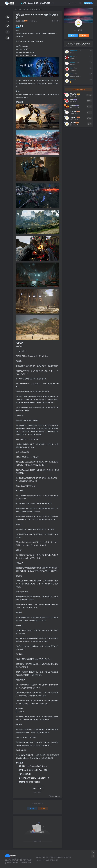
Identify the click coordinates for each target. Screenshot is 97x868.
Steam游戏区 (33, 3)
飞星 (52, 860)
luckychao (73, 111)
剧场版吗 (72, 65)
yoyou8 (72, 80)
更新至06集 (73, 70)
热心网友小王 (20, 21)
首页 (23, 3)
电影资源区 (45, 3)
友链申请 (38, 857)
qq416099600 (73, 51)
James (71, 74)
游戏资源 (25, 9)
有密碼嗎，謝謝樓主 (75, 76)
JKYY (71, 56)
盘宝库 (47, 860)
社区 (20, 9)
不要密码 (72, 59)
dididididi (72, 53)
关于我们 (59, 857)
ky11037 (72, 123)
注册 (43, 808)
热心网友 (72, 106)
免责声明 (45, 857)
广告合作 (52, 857)
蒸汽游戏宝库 (67, 857)
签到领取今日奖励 (78, 90)
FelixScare (73, 117)
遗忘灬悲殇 (73, 94)
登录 (32, 808)
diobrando (72, 62)
